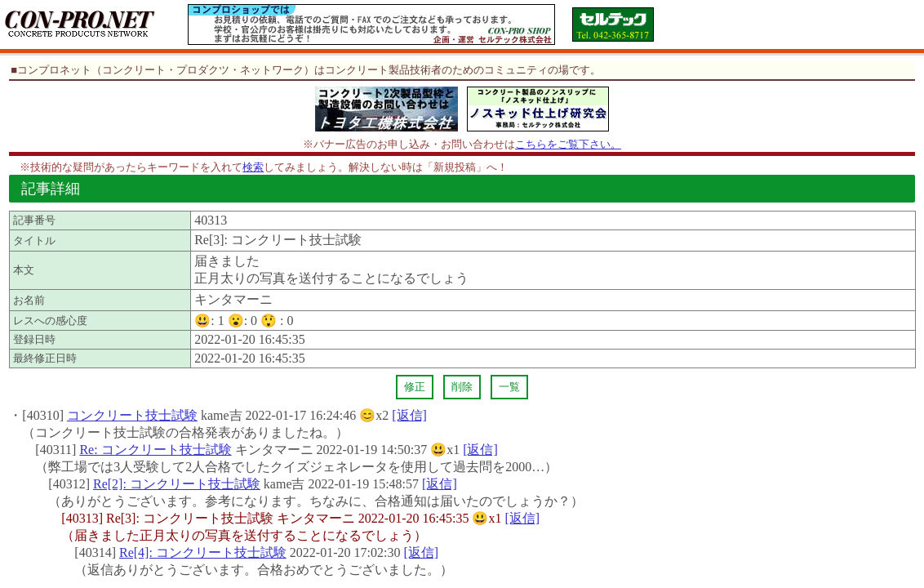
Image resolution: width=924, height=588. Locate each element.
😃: (209, 321)
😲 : (277, 321)
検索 (253, 167)
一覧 (509, 387)
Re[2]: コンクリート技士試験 (177, 484)
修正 (415, 387)
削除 (462, 387)
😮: (242, 321)
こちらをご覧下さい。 (568, 144)
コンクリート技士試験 (132, 415)
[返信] (409, 415)
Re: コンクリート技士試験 (155, 450)
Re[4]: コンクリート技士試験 (203, 552)
